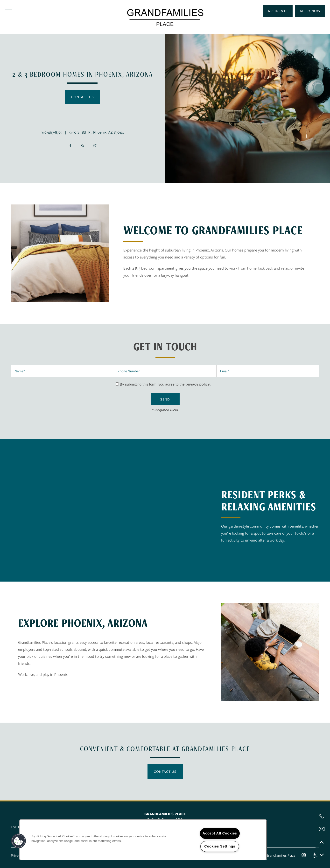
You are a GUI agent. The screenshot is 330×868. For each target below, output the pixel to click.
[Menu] (8, 11)
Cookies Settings (220, 846)
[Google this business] (95, 145)
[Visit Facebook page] (70, 145)
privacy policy (198, 384)
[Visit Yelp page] (83, 145)
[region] (143, 840)
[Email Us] (322, 829)
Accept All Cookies (220, 833)
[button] (310, 11)
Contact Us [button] (83, 97)
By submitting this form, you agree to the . (165, 384)
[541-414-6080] (322, 816)
